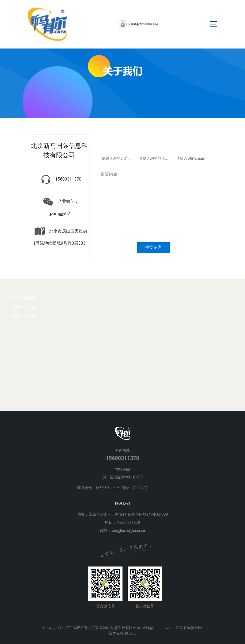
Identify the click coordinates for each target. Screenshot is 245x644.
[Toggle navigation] (213, 24)
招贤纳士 (103, 488)
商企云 (131, 633)
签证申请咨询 (23, 316)
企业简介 (121, 488)
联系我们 (140, 488)
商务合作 (85, 488)
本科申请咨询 (23, 298)
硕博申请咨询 (23, 307)
